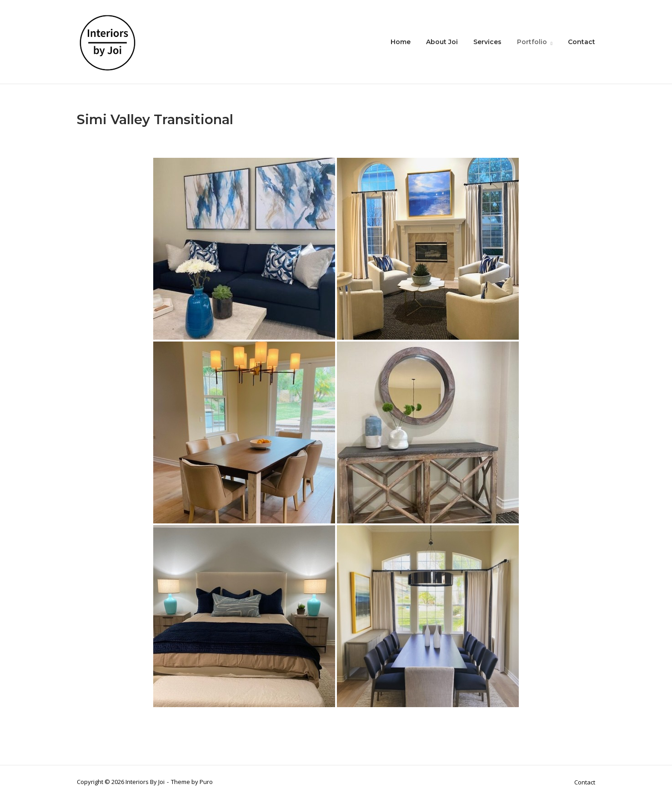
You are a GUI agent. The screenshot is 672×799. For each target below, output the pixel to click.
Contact (582, 42)
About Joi (442, 42)
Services (487, 42)
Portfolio (532, 42)
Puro (206, 782)
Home (401, 42)
